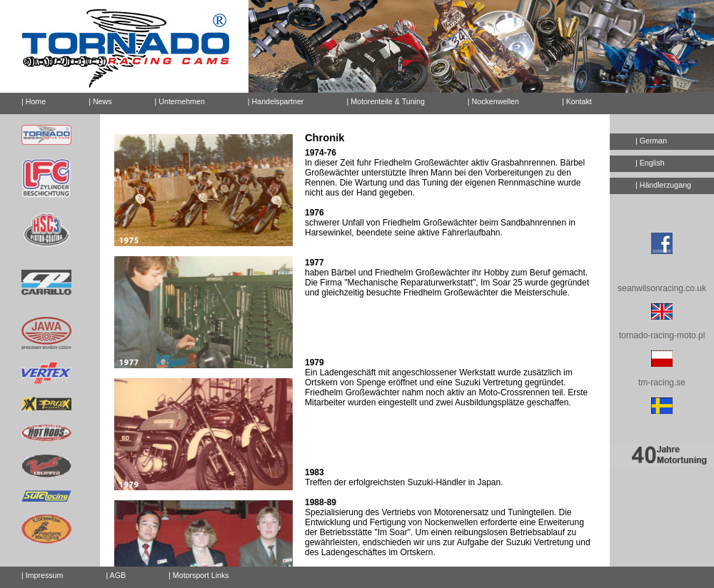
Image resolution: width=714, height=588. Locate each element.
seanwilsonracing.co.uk (662, 288)
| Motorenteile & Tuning (385, 101)
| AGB (116, 575)
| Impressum (42, 575)
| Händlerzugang (663, 185)
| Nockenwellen (493, 101)
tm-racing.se (662, 382)
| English (650, 163)
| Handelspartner (276, 101)
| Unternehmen (180, 101)
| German (651, 141)
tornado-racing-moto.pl (662, 335)
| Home (34, 101)
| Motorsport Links (199, 575)
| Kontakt (571, 99)
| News (100, 101)
